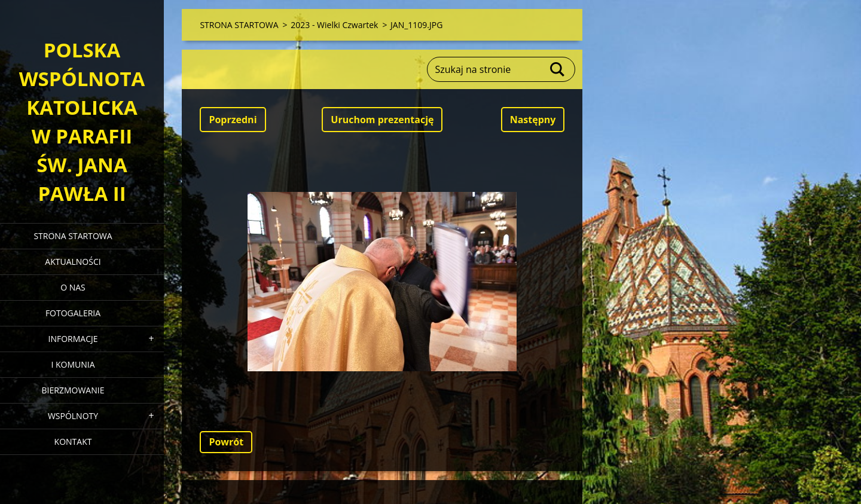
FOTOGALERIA (73, 313)
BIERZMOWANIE (73, 390)
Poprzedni (233, 120)
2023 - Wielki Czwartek (334, 25)
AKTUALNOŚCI (73, 262)
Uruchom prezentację (382, 120)
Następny (533, 120)
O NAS (73, 287)
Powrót (226, 442)
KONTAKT (73, 442)
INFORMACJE (73, 339)
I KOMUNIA (73, 364)
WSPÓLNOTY (73, 416)
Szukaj (558, 69)
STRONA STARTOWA (73, 236)
